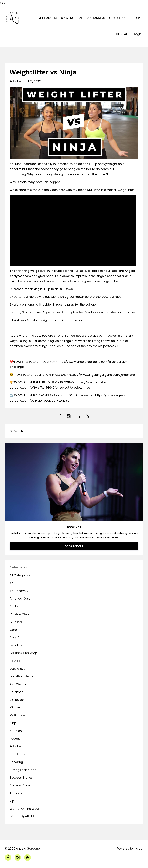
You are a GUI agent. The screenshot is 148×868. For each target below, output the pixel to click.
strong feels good (23, 770)
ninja (13, 723)
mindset (15, 707)
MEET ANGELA (48, 18)
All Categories (20, 575)
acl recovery (19, 591)
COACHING (117, 18)
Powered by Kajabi (130, 848)
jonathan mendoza (24, 676)
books (14, 606)
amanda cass (20, 599)
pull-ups (16, 81)
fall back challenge (24, 653)
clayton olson (20, 614)
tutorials (16, 793)
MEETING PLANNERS (92, 18)
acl (12, 583)
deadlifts (16, 645)
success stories (21, 778)
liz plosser (17, 700)
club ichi (16, 622)
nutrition (16, 731)
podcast (16, 739)
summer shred (20, 785)
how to (15, 661)
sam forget (18, 754)
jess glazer (18, 669)
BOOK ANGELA (74, 546)
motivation (17, 715)
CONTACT (123, 34)
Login (138, 34)
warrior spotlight (22, 816)
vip (12, 801)
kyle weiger (18, 684)
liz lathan (17, 692)
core (13, 630)
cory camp (18, 637)
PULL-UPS (135, 18)
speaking (16, 762)
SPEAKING (68, 18)
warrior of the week (25, 809)
